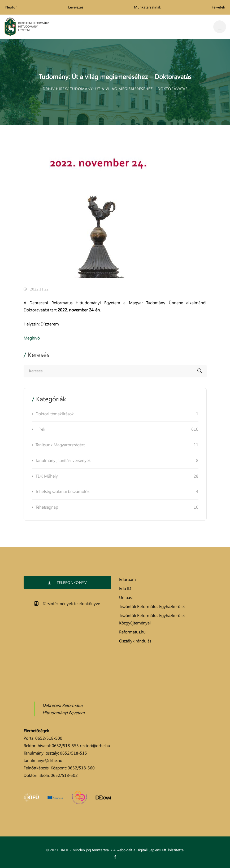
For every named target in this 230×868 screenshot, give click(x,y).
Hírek (117, 429)
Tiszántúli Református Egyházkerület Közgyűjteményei (152, 619)
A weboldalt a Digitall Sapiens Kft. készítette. (149, 850)
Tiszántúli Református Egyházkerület (152, 606)
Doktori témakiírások (117, 414)
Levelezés (76, 7)
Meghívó (32, 338)
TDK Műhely (117, 476)
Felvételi (218, 7)
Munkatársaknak (147, 7)
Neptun (11, 7)
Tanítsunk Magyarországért (117, 445)
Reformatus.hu (132, 632)
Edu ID (125, 588)
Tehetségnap (117, 507)
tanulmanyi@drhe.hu (43, 760)
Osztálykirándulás (135, 641)
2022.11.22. (40, 289)
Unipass (126, 597)
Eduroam (127, 579)
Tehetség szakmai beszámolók (117, 492)
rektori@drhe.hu (95, 746)
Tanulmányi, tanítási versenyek (117, 461)
